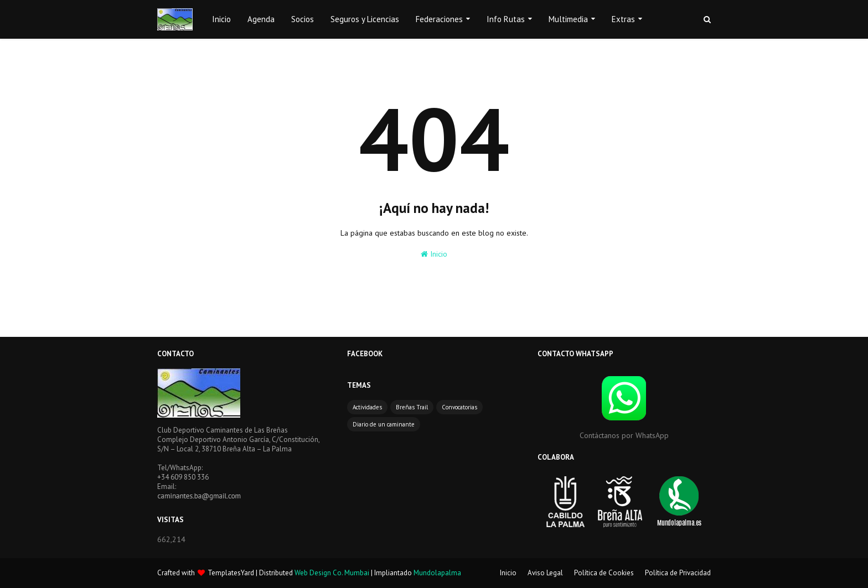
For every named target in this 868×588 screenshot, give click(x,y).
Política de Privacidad (678, 573)
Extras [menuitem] (623, 19)
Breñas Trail (412, 407)
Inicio (434, 254)
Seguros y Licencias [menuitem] (365, 19)
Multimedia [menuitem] (568, 19)
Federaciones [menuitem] (439, 19)
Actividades (367, 407)
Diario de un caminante (384, 424)
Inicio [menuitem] (221, 19)
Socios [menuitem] (303, 19)
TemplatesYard (231, 573)
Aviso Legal (545, 573)
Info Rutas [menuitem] (506, 19)
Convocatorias (459, 407)
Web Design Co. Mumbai (332, 573)
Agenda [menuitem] (261, 19)
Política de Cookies (604, 573)
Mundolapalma (437, 573)
